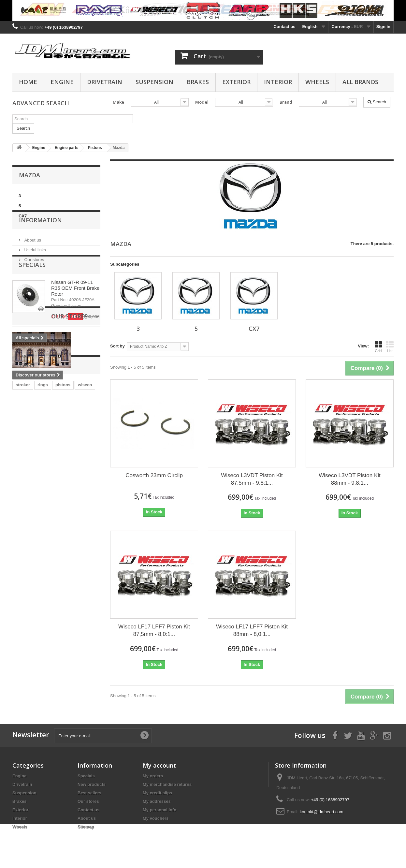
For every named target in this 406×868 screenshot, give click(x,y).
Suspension (154, 82)
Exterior (236, 82)
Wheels (317, 82)
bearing (82, 512)
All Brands (360, 82)
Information (40, 241)
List (390, 347)
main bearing (29, 522)
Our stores (34, 278)
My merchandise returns (167, 784)
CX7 (23, 216)
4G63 (47, 512)
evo (63, 512)
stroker (23, 502)
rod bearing (61, 522)
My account (159, 765)
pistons (63, 502)
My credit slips (157, 793)
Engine (62, 82)
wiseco (85, 502)
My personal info (159, 810)
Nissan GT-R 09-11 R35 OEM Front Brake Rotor (75, 326)
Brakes (198, 82)
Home (28, 82)
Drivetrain (105, 82)
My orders (153, 776)
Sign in (383, 27)
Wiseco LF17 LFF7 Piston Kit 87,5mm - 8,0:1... (154, 630)
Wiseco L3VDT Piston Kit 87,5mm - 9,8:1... (252, 479)
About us (32, 258)
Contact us (284, 27)
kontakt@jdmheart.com (322, 812)
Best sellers (89, 793)
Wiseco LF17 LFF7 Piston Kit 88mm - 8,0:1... (252, 630)
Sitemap (86, 827)
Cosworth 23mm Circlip (154, 475)
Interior (278, 82)
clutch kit (25, 512)
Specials (32, 302)
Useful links (35, 268)
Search (377, 102)
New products (92, 784)
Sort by (117, 346)
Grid (378, 347)
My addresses (157, 801)
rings (43, 502)
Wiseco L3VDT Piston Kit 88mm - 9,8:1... (350, 479)
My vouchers (156, 818)
